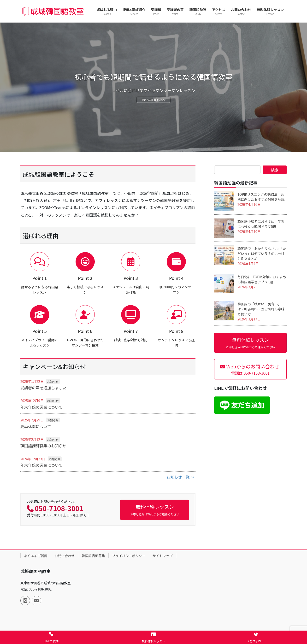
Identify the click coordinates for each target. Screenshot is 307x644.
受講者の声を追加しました (43, 388)
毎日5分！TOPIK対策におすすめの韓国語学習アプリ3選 (262, 279)
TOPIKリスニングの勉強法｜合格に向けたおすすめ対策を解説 (261, 197)
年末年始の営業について (41, 407)
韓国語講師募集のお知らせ (43, 446)
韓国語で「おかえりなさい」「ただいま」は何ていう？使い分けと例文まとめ (262, 254)
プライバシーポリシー (129, 556)
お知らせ (53, 381)
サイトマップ (163, 556)
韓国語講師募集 (93, 556)
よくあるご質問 (36, 556)
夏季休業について (36, 426)
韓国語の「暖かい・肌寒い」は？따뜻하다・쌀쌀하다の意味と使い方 (261, 309)
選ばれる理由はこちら (153, 101)
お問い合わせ (65, 556)
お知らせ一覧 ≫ (180, 477)
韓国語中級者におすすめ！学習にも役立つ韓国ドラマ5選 (261, 224)
